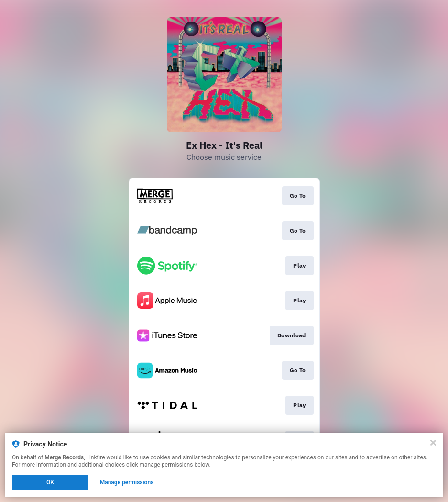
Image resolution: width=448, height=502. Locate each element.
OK (50, 482)
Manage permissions (127, 482)
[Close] (433, 443)
